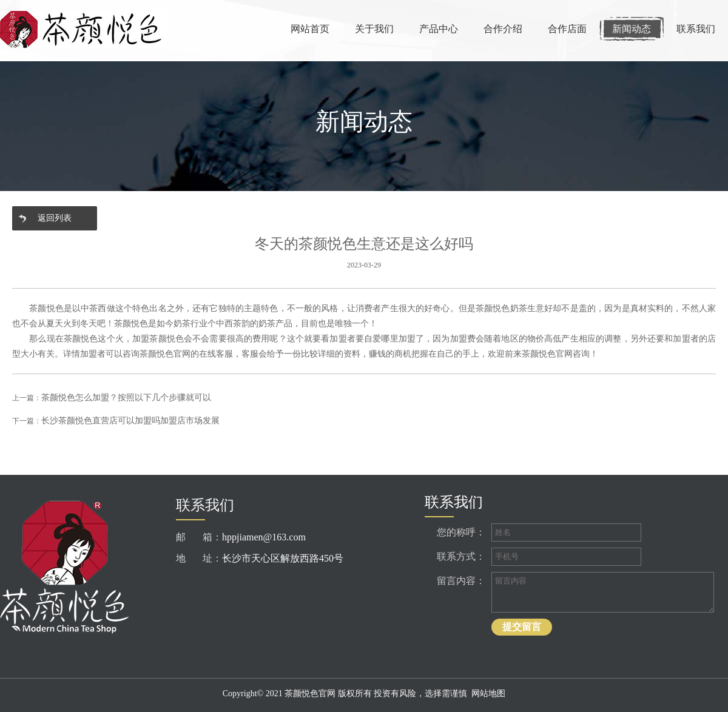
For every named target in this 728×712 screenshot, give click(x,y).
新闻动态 (632, 29)
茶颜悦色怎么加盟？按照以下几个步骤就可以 (126, 398)
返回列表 (55, 218)
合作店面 (567, 29)
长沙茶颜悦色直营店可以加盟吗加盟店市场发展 (130, 421)
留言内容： (461, 581)
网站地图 (488, 694)
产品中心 (439, 29)
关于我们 (374, 29)
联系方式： (461, 556)
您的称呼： (461, 532)
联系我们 (696, 29)
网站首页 (310, 29)
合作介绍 (503, 29)
